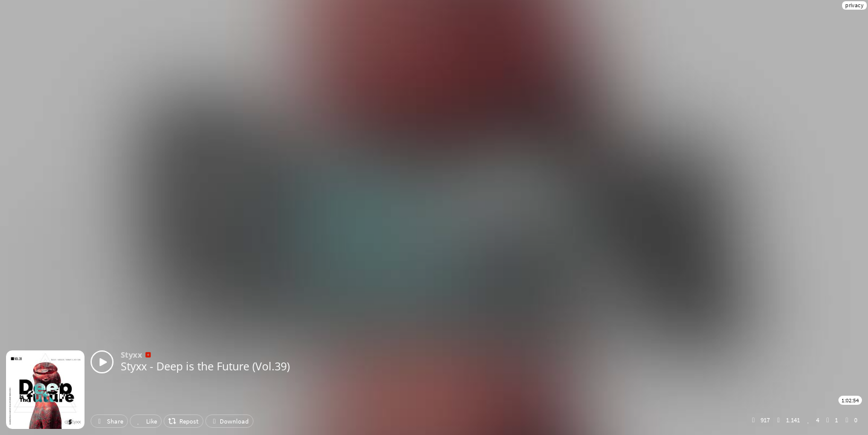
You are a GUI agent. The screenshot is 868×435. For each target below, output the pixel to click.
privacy (854, 5)
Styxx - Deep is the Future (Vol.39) (205, 366)
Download (229, 421)
